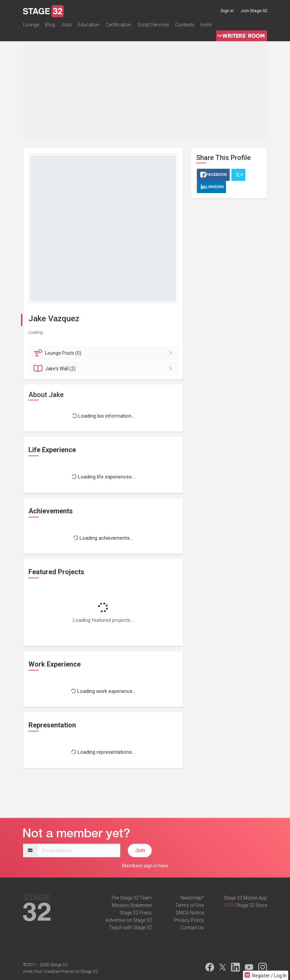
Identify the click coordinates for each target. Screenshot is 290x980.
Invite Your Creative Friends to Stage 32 (60, 971)
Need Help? (192, 898)
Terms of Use (190, 905)
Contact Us (192, 928)
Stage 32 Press (136, 913)
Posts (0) (104, 353)
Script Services (153, 25)
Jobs (66, 25)
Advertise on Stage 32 (129, 920)
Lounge (31, 25)
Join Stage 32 (254, 11)
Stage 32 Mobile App (245, 898)
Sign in (227, 11)
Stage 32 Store (251, 905)
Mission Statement (132, 905)
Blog (50, 25)
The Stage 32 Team (131, 898)
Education (89, 25)
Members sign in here (145, 866)
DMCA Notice (190, 913)
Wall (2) (104, 369)
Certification (118, 25)
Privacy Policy (189, 920)
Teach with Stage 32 (130, 928)
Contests (185, 25)
